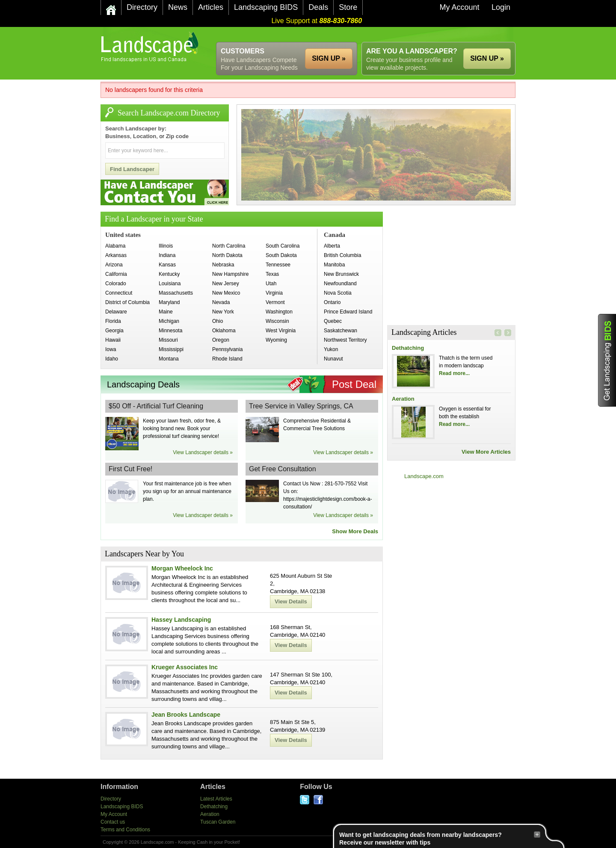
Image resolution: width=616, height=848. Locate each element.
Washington (279, 312)
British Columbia (342, 255)
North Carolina (229, 246)
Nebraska (223, 265)
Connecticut (119, 293)
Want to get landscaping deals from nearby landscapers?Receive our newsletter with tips (440, 838)
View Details (291, 601)
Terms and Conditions (125, 830)
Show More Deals (355, 531)
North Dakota (227, 255)
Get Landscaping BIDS (607, 360)
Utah (271, 284)
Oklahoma (224, 331)
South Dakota (281, 255)
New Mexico (226, 293)
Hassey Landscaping (181, 620)
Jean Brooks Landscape (186, 715)
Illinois (166, 246)
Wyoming (276, 340)
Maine (166, 312)
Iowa (111, 349)
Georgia (114, 331)
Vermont (275, 302)
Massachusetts (176, 293)
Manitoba (334, 265)
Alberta (332, 246)
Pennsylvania (227, 349)
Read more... (454, 373)
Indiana (167, 255)
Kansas (167, 265)
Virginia (274, 293)
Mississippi (171, 349)
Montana (169, 359)
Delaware (116, 312)
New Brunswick (341, 274)
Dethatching (408, 348)
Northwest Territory (345, 340)
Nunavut (333, 359)
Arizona (114, 265)
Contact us (113, 822)
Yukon (331, 349)
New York (223, 312)
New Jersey (226, 284)
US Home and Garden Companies (151, 47)
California (116, 274)
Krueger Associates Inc (185, 667)
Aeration (403, 399)
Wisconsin (277, 321)
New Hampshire (230, 274)
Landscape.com (424, 476)
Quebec (333, 321)
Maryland (169, 302)
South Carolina (283, 246)
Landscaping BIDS (122, 807)
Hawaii (113, 340)
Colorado (116, 284)
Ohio (218, 321)
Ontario (332, 302)
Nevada (221, 302)
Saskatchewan (341, 331)
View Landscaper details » (203, 452)
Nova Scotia (338, 293)
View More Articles (486, 452)
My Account (114, 814)
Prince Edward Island (348, 312)
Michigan (169, 321)
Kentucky (169, 274)
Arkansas (116, 255)
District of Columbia (127, 302)
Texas (272, 274)
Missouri (168, 340)
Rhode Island (227, 359)
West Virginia (281, 331)
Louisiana (170, 284)
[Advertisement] (360, 34)
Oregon (221, 340)
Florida (113, 321)
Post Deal (354, 384)
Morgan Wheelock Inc (182, 568)
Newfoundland (340, 284)
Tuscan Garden (218, 822)
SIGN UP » (487, 58)
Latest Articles (216, 799)
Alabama (115, 246)
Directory (111, 799)
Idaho (112, 359)
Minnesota (170, 331)
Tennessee (278, 265)
